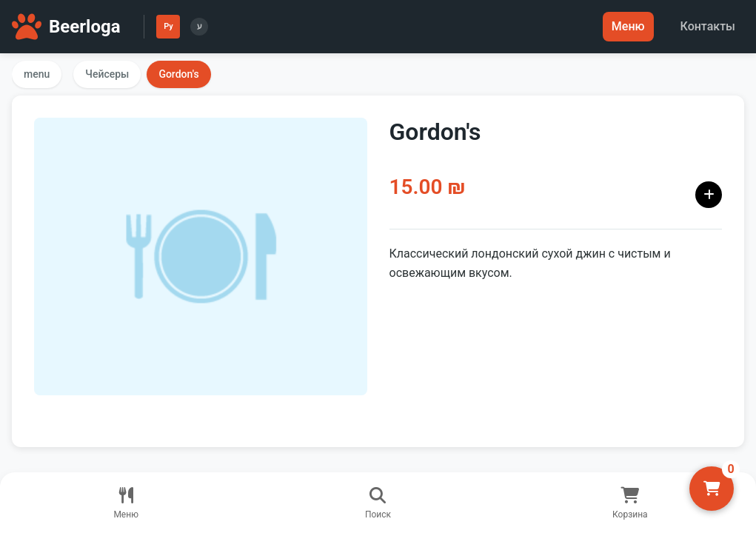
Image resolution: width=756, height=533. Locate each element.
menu (37, 74)
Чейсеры (107, 74)
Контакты (708, 26)
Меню (628, 26)
